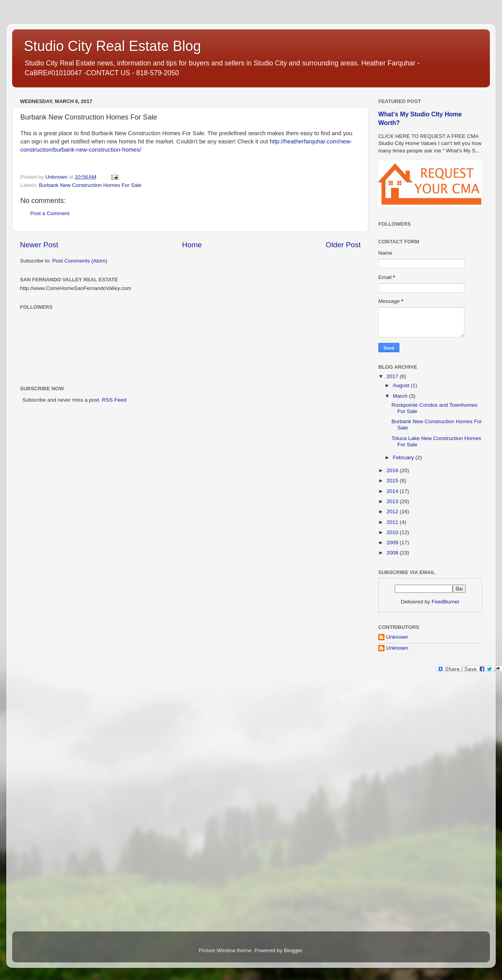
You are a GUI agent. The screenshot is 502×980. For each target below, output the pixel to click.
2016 (393, 470)
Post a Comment (50, 213)
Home (192, 245)
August (402, 385)
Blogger (293, 950)
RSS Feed (114, 400)
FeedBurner (445, 602)
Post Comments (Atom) (80, 261)
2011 (393, 522)
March (401, 396)
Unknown (397, 637)
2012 (393, 512)
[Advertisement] (410, 804)
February (404, 457)
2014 (393, 491)
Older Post (343, 245)
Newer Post (39, 245)
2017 (393, 376)
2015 (393, 481)
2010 (393, 532)
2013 (393, 501)
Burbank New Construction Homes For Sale (90, 185)
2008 (393, 553)
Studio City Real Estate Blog (112, 46)
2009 (393, 543)
